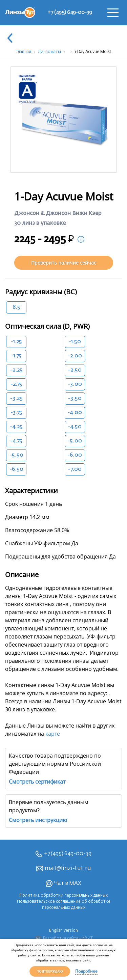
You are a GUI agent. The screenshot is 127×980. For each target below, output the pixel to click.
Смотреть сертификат (37, 782)
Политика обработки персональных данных (63, 896)
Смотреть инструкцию (38, 820)
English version (63, 931)
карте (53, 734)
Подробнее (86, 971)
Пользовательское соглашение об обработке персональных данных (64, 905)
